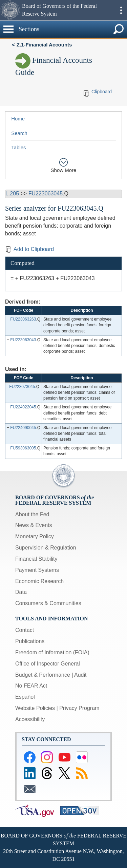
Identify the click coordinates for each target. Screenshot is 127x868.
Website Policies (35, 708)
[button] (10, 10)
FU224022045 (23, 407)
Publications (30, 641)
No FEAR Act (31, 686)
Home (18, 119)
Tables (18, 147)
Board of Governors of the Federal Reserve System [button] (59, 10)
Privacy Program (79, 708)
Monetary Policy (35, 536)
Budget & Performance (43, 675)
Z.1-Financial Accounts (44, 45)
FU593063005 (23, 448)
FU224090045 (23, 428)
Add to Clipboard (29, 249)
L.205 (12, 194)
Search (19, 133)
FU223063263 (23, 319)
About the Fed (32, 514)
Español (25, 697)
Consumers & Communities (48, 603)
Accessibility (30, 719)
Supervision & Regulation (46, 548)
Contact (25, 630)
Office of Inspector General (48, 664)
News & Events (34, 525)
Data (21, 592)
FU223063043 (23, 340)
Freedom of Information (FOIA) (52, 652)
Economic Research (39, 581)
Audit (80, 675)
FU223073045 (22, 387)
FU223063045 (46, 194)
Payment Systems (37, 570)
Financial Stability (36, 559)
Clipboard (102, 92)
